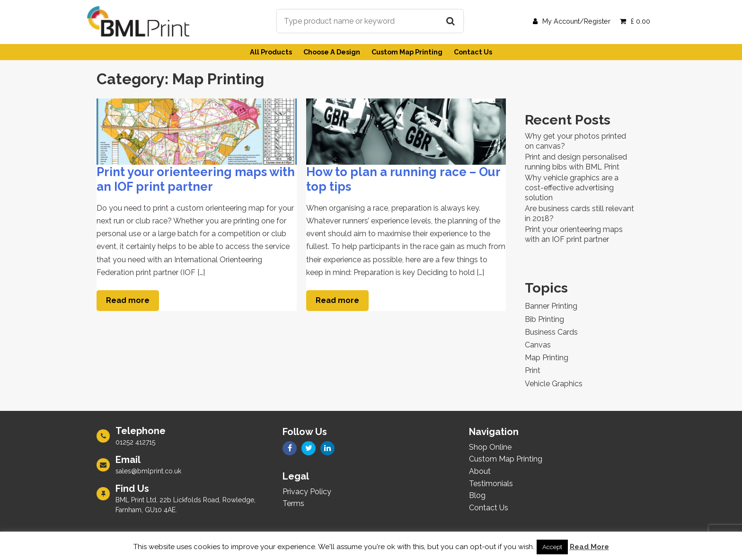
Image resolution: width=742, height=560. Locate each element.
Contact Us (473, 52)
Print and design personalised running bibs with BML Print (576, 162)
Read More (589, 547)
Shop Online (490, 447)
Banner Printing (551, 306)
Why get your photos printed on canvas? (575, 141)
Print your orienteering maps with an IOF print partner (196, 179)
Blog (477, 495)
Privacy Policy (307, 492)
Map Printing (547, 358)
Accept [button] (552, 547)
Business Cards (551, 332)
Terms (293, 503)
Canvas (538, 345)
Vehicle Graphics (554, 384)
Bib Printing (544, 319)
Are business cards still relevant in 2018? (579, 213)
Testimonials (491, 484)
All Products (271, 52)
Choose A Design (332, 52)
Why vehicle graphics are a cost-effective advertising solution (572, 188)
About (480, 471)
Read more (128, 300)
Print (533, 370)
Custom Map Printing (407, 52)
